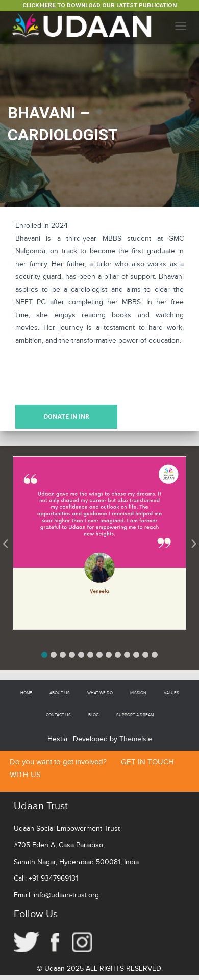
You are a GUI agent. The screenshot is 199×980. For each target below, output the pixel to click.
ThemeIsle (136, 739)
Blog (94, 715)
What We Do (100, 693)
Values (171, 693)
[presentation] (93, 372)
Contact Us (58, 715)
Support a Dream (135, 715)
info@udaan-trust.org (66, 895)
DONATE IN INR (67, 417)
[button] (44, 655)
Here (48, 5)
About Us (60, 693)
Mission (138, 693)
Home (26, 693)
